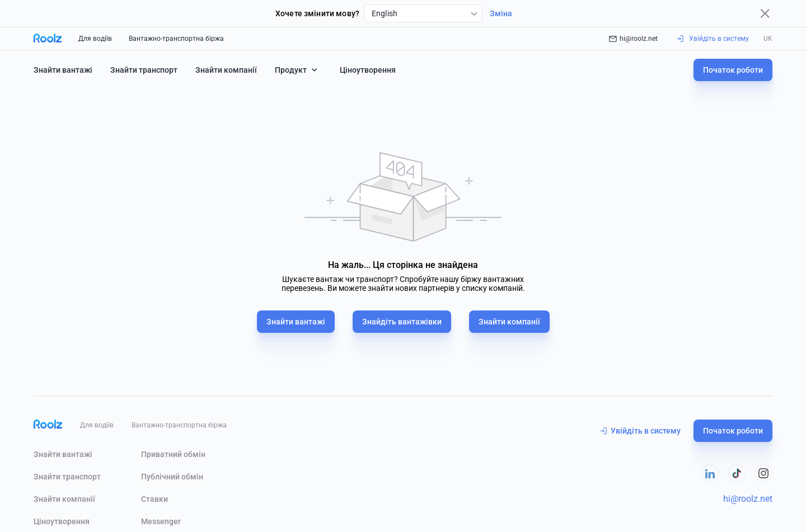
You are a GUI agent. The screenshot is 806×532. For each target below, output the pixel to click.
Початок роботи (733, 70)
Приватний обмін (173, 454)
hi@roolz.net (633, 39)
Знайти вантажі (63, 70)
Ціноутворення (368, 70)
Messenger (161, 521)
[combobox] (423, 13)
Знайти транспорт (144, 70)
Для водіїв (95, 39)
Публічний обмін (172, 477)
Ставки (154, 499)
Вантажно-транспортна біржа (176, 39)
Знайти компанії (226, 70)
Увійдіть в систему (640, 431)
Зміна (501, 13)
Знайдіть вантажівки (402, 322)
